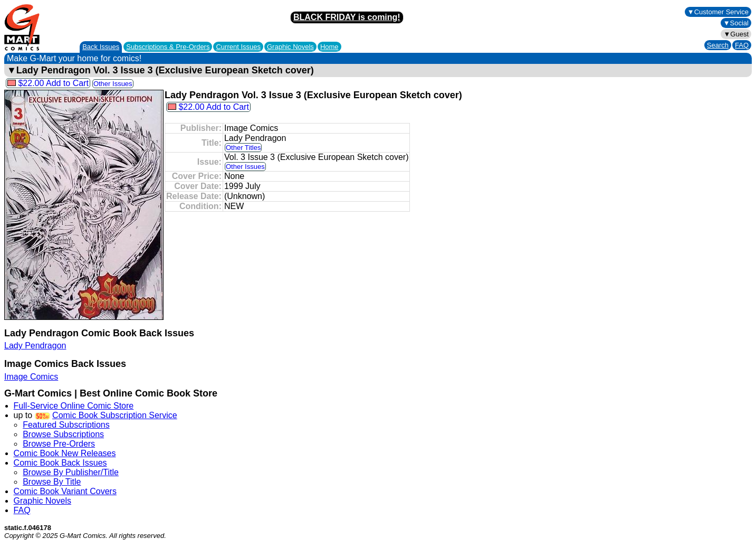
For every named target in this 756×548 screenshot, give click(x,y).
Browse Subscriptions (63, 434)
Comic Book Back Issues (60, 463)
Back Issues (101, 47)
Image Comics (31, 377)
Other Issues (113, 84)
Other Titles (243, 148)
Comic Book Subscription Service (115, 415)
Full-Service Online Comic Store (74, 406)
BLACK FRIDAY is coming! (347, 17)
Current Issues (238, 47)
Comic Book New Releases (65, 453)
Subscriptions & (168, 47)
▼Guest (736, 34)
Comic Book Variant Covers (65, 491)
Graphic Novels (290, 47)
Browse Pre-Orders (59, 444)
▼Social (736, 23)
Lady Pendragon (35, 346)
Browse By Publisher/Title (71, 472)
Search (718, 45)
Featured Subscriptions (66, 425)
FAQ (742, 45)
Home (329, 47)
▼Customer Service (718, 12)
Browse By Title (52, 482)
